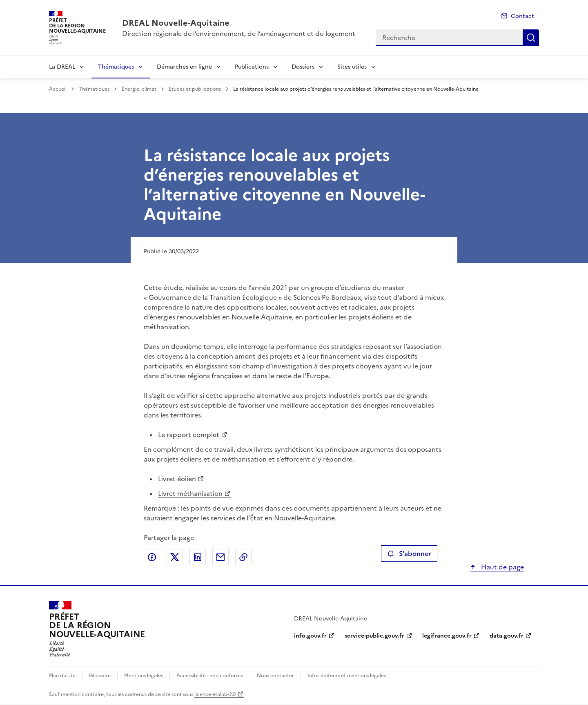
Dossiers (303, 67)
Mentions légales (144, 676)
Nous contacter (275, 676)
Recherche (531, 38)
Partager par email (220, 557)
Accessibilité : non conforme (210, 676)
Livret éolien (177, 479)
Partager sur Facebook (152, 557)
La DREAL (62, 67)
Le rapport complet (189, 435)
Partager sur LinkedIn (198, 557)
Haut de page (502, 567)
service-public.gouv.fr (374, 636)
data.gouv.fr (507, 636)
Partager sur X (175, 557)
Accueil (58, 89)
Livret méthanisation (190, 493)
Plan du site (62, 676)
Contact (522, 16)
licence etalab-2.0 (215, 694)
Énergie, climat (139, 89)
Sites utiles (352, 67)
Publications (252, 67)
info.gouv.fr (310, 636)
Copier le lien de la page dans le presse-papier (243, 557)
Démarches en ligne (184, 67)
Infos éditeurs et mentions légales (347, 676)
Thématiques (116, 67)
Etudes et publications (195, 89)
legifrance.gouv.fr (447, 636)
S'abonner (409, 553)
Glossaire (100, 676)
